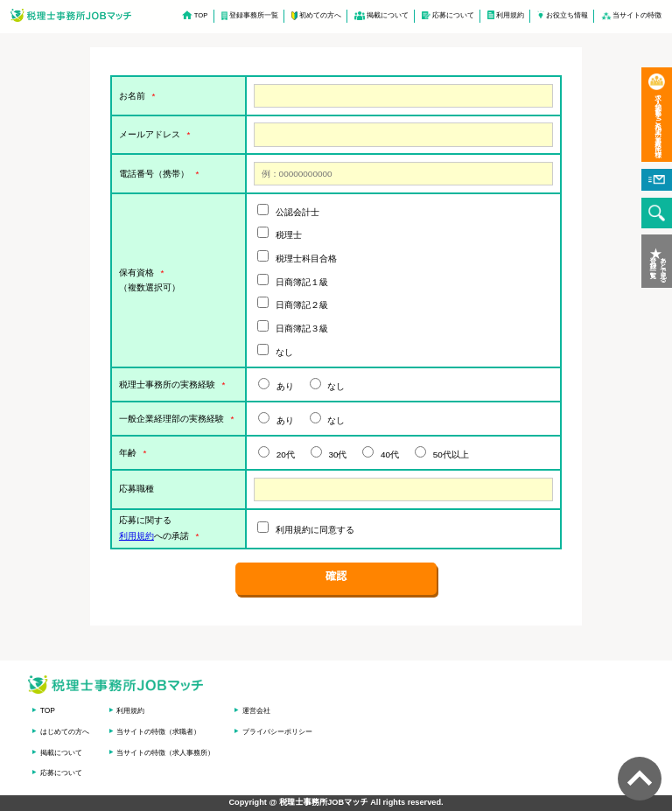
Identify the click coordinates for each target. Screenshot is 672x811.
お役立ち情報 (567, 15)
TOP (201, 15)
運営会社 (256, 710)
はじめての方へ (65, 731)
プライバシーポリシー (277, 731)
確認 (336, 577)
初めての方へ (320, 15)
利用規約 (510, 15)
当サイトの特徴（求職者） (158, 731)
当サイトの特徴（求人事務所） (165, 752)
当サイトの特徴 (637, 15)
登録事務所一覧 (254, 15)
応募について (453, 15)
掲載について (388, 15)
